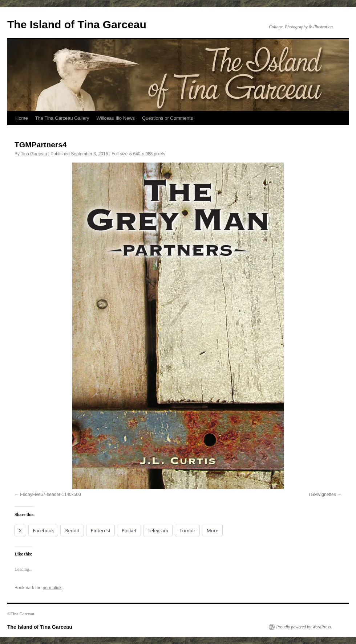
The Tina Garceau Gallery (62, 118)
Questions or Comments (167, 118)
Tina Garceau (34, 154)
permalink (52, 588)
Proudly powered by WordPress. (304, 627)
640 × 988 (143, 154)
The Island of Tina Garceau (77, 24)
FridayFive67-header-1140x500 (50, 495)
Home (22, 118)
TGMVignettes (322, 495)
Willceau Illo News (116, 118)
